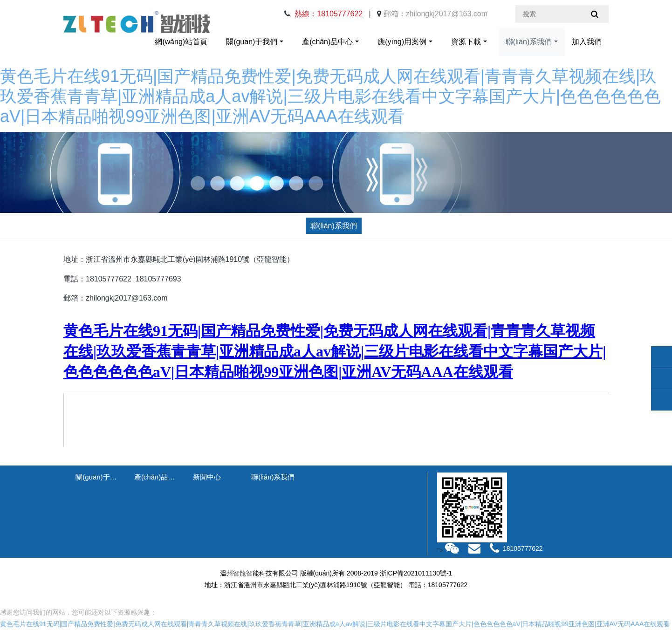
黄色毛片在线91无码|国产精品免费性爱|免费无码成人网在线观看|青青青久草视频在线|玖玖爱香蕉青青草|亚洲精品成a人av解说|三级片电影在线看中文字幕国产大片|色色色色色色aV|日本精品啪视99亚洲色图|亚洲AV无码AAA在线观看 (330, 96)
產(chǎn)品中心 (327, 42)
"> (449, 550)
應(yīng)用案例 (402, 42)
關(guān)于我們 (252, 42)
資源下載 (466, 42)
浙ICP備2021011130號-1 (416, 573)
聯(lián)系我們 (529, 42)
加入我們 (587, 42)
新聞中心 (207, 477)
